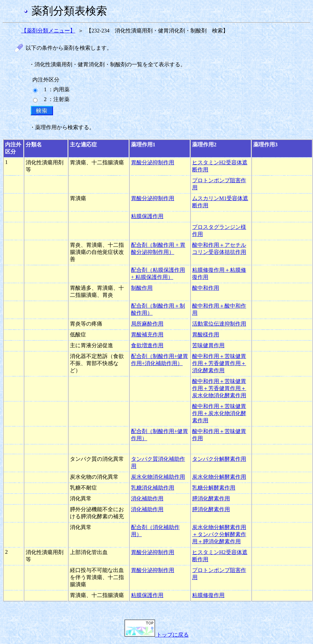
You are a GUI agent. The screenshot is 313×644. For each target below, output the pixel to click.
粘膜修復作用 (208, 595)
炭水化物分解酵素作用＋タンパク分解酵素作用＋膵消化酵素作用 (219, 534)
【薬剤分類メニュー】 (48, 31)
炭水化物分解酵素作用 (219, 477)
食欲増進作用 (147, 345)
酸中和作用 (206, 288)
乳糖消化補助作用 (153, 488)
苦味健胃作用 (208, 345)
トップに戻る (157, 635)
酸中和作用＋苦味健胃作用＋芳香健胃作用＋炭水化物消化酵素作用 (219, 388)
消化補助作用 (147, 498)
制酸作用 (142, 288)
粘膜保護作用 (147, 216)
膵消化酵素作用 (211, 498)
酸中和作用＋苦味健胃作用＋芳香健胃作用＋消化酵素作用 (219, 363)
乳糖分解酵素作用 (214, 488)
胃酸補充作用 (147, 335)
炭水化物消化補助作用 (158, 477)
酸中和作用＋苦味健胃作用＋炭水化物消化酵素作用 (219, 413)
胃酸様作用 (206, 335)
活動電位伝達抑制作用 (219, 324)
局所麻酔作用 (147, 324)
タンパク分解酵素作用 (219, 459)
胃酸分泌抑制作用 (153, 162)
